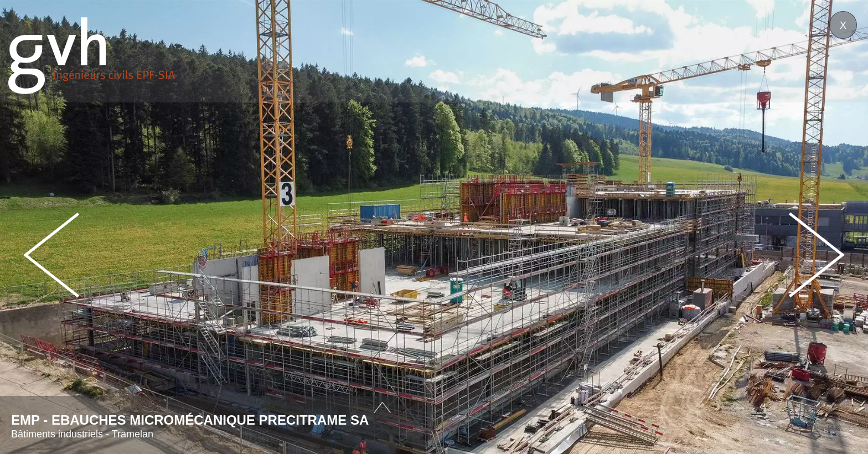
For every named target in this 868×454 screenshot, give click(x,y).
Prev (51, 255)
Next (817, 255)
